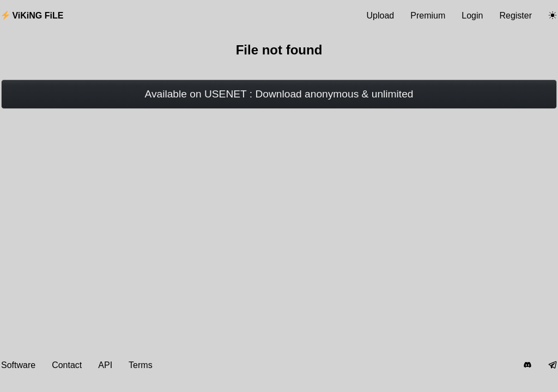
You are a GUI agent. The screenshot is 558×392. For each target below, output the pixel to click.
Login (472, 16)
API (105, 365)
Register (515, 16)
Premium (428, 16)
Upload (381, 16)
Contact (67, 365)
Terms (141, 365)
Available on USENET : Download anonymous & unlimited (279, 94)
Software (18, 365)
